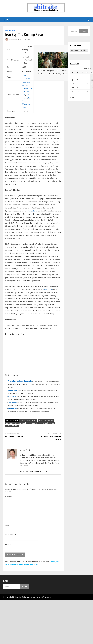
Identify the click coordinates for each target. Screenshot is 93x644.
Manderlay (13, 408)
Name (7, 525)
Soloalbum (13, 402)
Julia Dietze (42, 420)
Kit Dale (50, 420)
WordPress (43, 597)
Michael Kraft (15, 39)
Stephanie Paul (20, 423)
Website (8, 544)
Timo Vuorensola (32, 423)
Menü (7, 20)
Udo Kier (51, 423)
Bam (51, 597)
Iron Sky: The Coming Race (28, 420)
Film (7, 30)
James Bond (32, 211)
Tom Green (43, 423)
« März (73, 97)
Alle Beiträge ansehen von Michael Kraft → (34, 471)
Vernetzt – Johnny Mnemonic (20, 381)
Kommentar (10, 497)
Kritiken (12, 30)
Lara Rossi (26, 83)
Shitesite (18, 597)
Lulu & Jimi (13, 390)
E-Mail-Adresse (11, 535)
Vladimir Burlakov (12, 426)
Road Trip (12, 396)
